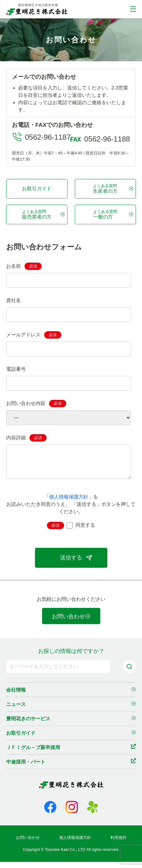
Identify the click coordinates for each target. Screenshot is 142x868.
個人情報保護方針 (69, 503)
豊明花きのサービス (71, 725)
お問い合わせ (71, 623)
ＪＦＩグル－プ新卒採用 (71, 754)
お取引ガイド (37, 189)
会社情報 (71, 696)
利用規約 (118, 844)
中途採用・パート (71, 768)
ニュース (71, 711)
